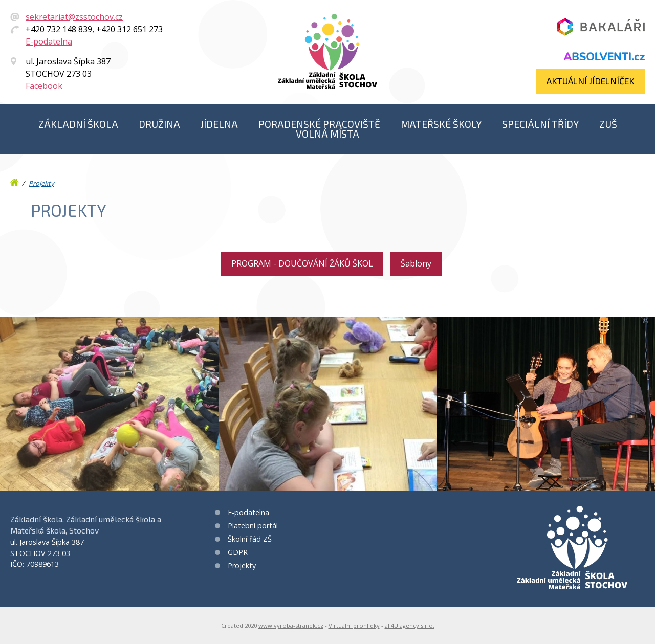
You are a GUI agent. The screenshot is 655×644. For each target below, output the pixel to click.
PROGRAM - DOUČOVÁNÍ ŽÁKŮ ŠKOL (302, 263)
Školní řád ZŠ (250, 539)
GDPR (238, 552)
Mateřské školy (441, 124)
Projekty (41, 183)
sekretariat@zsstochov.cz (74, 17)
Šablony (416, 263)
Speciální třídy (540, 124)
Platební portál (253, 526)
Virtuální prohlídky (354, 625)
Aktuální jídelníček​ (591, 81)
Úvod (15, 180)
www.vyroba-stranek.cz (291, 625)
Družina (159, 124)
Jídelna (219, 124)
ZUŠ (608, 124)
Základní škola (78, 124)
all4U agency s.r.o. (410, 625)
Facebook (44, 86)
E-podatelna (49, 41)
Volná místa (327, 134)
